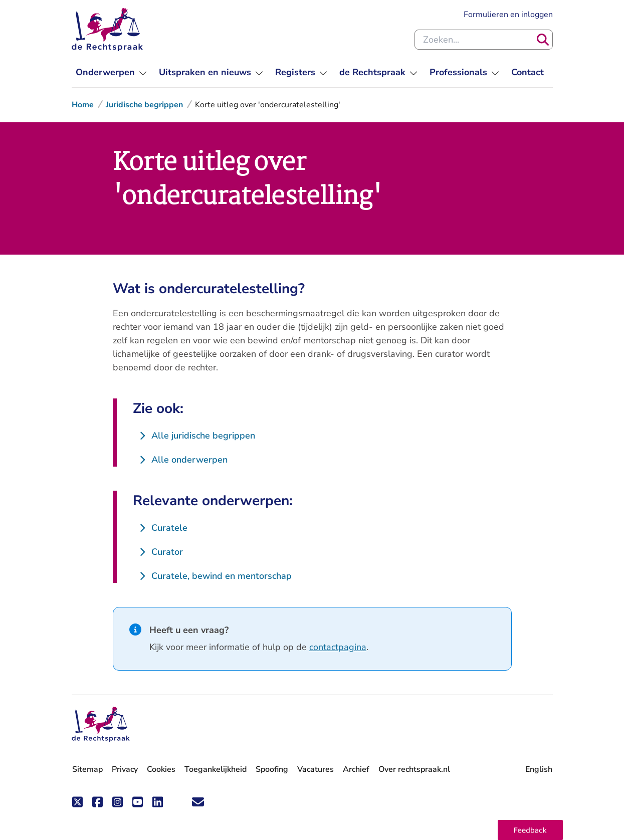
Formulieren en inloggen (508, 15)
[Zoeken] (543, 40)
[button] (530, 830)
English (539, 769)
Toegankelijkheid (216, 769)
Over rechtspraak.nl (414, 769)
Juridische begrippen (144, 105)
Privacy (125, 769)
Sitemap (87, 769)
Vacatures (316, 770)
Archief (356, 769)
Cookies (161, 769)
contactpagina (338, 647)
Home (83, 105)
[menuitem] (111, 72)
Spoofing (272, 769)
